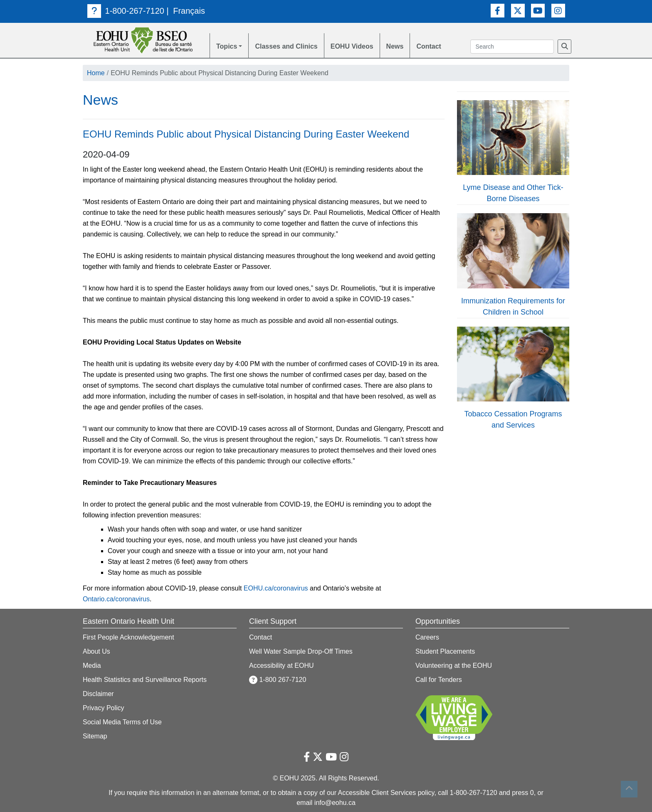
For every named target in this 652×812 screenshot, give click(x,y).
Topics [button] (227, 46)
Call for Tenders (439, 680)
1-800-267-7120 (126, 11)
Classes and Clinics (286, 46)
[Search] (564, 47)
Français (189, 11)
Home (96, 73)
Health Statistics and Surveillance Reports (145, 680)
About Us (96, 651)
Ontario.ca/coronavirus (116, 599)
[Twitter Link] (518, 11)
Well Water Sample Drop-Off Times (301, 651)
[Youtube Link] (538, 11)
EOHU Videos (352, 46)
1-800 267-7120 (278, 680)
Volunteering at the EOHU (454, 666)
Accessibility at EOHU (282, 666)
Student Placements (445, 651)
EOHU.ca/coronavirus (276, 588)
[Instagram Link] (558, 11)
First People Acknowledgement (128, 637)
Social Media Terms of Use (122, 722)
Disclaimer (98, 694)
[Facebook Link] (498, 11)
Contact (429, 46)
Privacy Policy (104, 708)
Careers (427, 637)
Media (92, 666)
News (395, 46)
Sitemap (95, 736)
